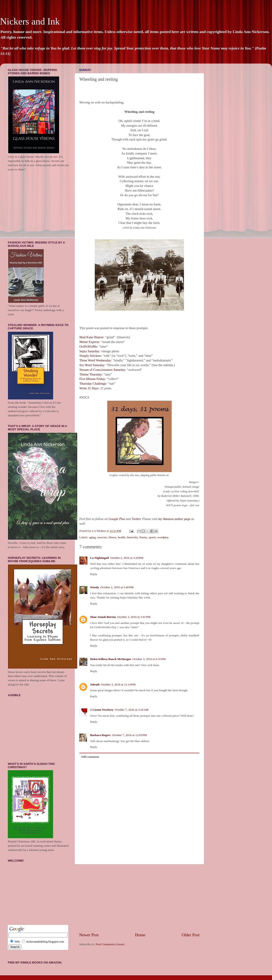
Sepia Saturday (89, 351)
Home (140, 935)
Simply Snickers (90, 356)
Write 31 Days (89, 388)
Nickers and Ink (30, 21)
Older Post (191, 935)
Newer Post (89, 935)
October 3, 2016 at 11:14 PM (118, 684)
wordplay (163, 537)
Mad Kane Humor (91, 337)
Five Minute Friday (92, 379)
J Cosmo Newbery (102, 710)
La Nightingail (99, 558)
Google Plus (117, 519)
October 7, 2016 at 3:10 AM (132, 710)
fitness (112, 537)
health (122, 537)
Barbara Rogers (100, 735)
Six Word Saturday (92, 365)
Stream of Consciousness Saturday (102, 370)
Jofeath (95, 684)
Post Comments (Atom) (110, 944)
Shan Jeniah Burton (103, 617)
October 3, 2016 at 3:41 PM (134, 617)
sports (152, 537)
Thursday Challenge (93, 384)
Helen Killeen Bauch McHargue (111, 659)
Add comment (90, 757)
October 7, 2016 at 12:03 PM (130, 735)
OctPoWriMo (88, 347)
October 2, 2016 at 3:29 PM (127, 558)
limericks (132, 537)
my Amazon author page (174, 519)
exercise (102, 537)
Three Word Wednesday (95, 360)
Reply (94, 574)
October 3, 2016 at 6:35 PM (149, 659)
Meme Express (89, 342)
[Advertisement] (139, 898)
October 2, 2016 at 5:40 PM (117, 587)
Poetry (143, 537)
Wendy (95, 587)
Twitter (136, 519)
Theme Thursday (91, 374)
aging (92, 537)
